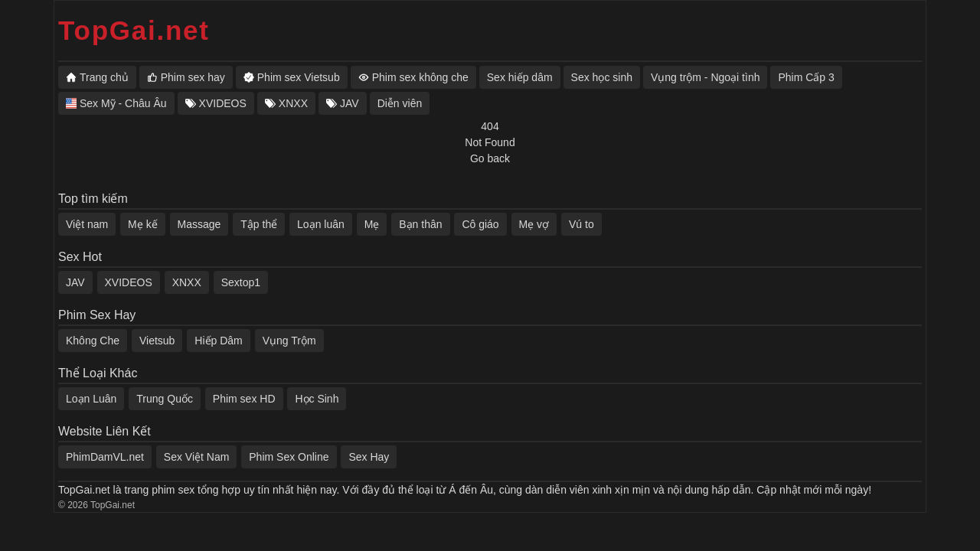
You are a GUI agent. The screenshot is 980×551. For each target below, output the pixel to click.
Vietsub (157, 341)
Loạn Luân (91, 399)
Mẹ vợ (534, 224)
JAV (75, 282)
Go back (490, 158)
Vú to (581, 224)
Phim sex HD (244, 399)
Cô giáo (480, 224)
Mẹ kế (143, 224)
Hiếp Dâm (218, 341)
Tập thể (259, 224)
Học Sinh (317, 399)
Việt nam (87, 224)
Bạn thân (420, 224)
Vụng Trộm (289, 341)
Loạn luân (321, 224)
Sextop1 (241, 282)
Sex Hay (369, 457)
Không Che (93, 341)
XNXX (187, 282)
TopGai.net (134, 30)
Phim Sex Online (289, 457)
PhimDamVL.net (105, 457)
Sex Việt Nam (197, 457)
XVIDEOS (129, 282)
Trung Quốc (165, 399)
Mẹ (372, 224)
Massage (199, 224)
